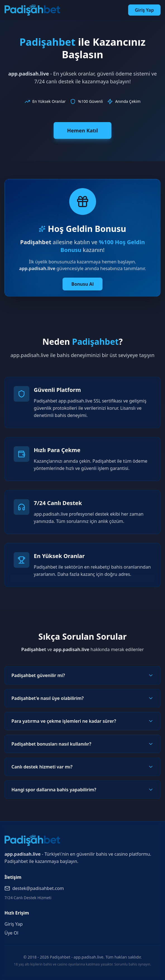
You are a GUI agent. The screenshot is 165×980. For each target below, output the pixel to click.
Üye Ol (11, 933)
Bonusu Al (83, 284)
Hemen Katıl (82, 130)
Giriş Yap (144, 10)
